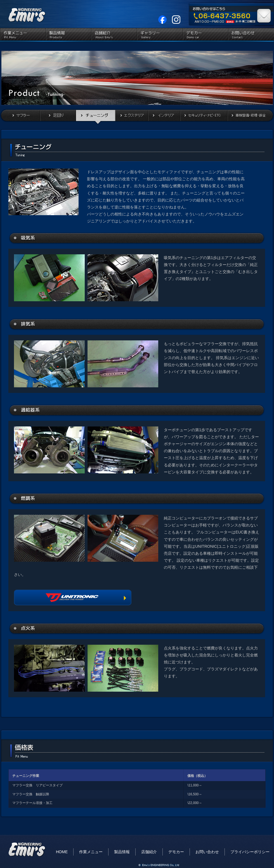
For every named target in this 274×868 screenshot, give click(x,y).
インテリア (164, 117)
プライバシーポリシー (250, 852)
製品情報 (68, 35)
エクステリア (132, 117)
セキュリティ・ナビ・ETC (204, 117)
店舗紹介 (114, 35)
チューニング (96, 117)
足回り (58, 117)
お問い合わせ (251, 35)
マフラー (20, 117)
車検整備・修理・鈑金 (251, 117)
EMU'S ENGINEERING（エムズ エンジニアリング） (25, 14)
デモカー (205, 35)
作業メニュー (23, 35)
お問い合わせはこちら (264, 14)
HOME (62, 852)
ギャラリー (160, 35)
